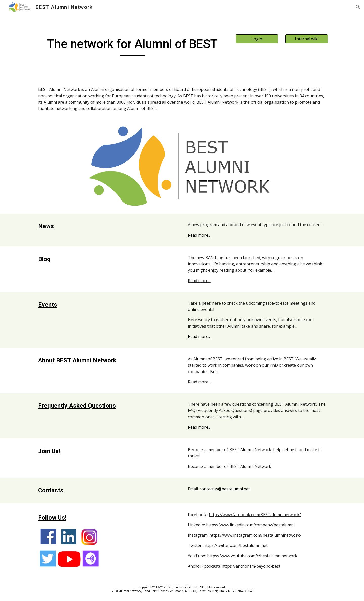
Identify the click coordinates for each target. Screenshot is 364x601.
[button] (358, 7)
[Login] (257, 39)
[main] (132, 46)
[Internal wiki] (307, 39)
